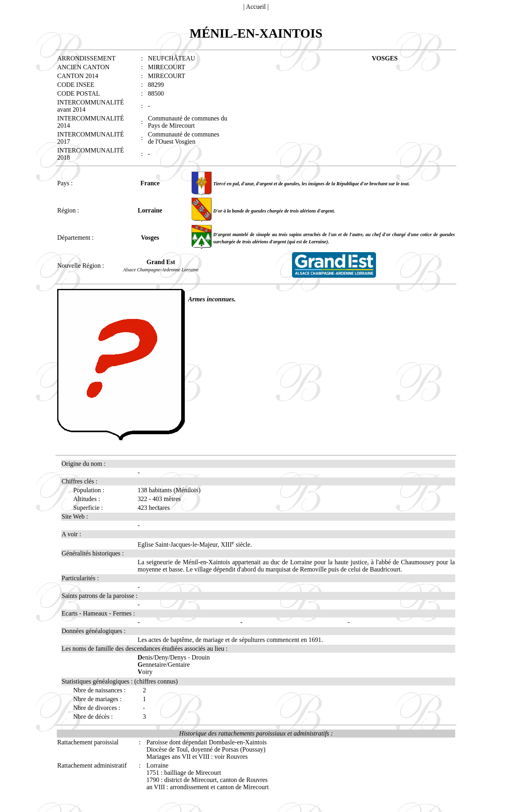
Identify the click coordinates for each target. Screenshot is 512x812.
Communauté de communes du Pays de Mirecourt (188, 122)
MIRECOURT (167, 67)
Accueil (256, 7)
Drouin (201, 657)
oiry (145, 672)
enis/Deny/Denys (162, 657)
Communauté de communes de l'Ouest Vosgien (184, 138)
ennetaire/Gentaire (164, 665)
